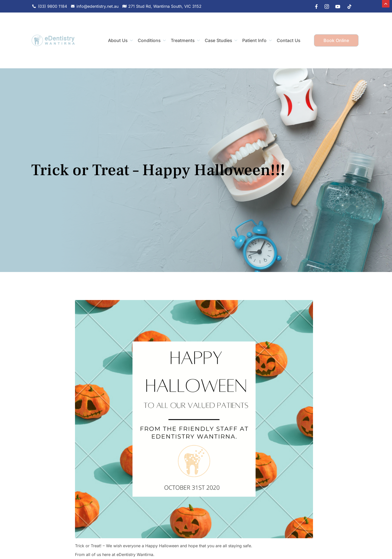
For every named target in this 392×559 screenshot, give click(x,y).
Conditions (152, 40)
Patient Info (257, 40)
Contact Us (288, 40)
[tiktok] (348, 6)
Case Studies (221, 40)
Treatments (185, 40)
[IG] (325, 6)
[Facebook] (314, 6)
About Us (120, 40)
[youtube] (336, 6)
